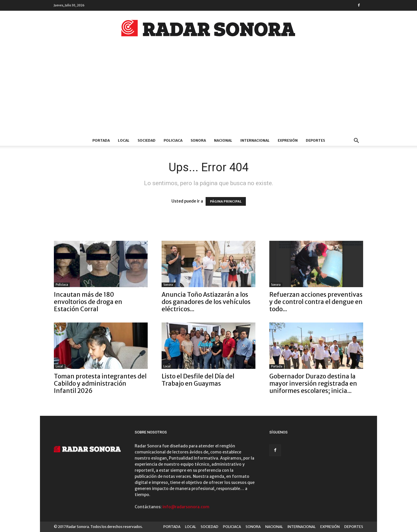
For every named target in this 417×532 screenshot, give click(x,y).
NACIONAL (223, 140)
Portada (277, 366)
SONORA (198, 140)
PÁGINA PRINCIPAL (226, 201)
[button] (356, 141)
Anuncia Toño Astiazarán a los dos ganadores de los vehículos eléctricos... (206, 302)
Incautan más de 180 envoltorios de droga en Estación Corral (88, 302)
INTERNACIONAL (255, 140)
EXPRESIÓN (288, 140)
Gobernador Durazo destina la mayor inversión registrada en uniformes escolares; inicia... (313, 383)
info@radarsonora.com (186, 507)
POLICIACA (173, 140)
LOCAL (124, 140)
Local (59, 366)
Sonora (168, 285)
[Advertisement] (209, 92)
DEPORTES (315, 140)
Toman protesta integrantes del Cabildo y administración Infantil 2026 (100, 383)
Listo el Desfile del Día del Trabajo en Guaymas (198, 380)
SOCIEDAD (147, 140)
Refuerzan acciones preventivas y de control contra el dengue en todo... (316, 302)
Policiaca (62, 285)
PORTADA (101, 140)
